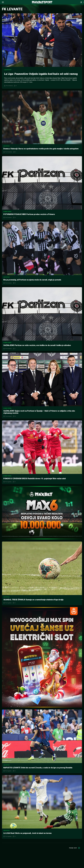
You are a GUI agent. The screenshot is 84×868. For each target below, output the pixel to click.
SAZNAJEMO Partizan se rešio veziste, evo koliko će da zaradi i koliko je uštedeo (37, 349)
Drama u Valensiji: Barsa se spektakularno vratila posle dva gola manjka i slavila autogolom (41, 152)
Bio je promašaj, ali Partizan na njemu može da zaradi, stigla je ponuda (32, 283)
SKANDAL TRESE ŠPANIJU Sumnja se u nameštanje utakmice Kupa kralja (33, 603)
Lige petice (8, 70)
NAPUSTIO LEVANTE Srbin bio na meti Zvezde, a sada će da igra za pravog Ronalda (38, 771)
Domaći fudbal (7, 215)
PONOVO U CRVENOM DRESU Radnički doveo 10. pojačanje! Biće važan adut (35, 482)
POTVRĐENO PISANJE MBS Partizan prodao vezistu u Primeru (29, 218)
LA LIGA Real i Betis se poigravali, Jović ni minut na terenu (27, 837)
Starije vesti (73, 851)
